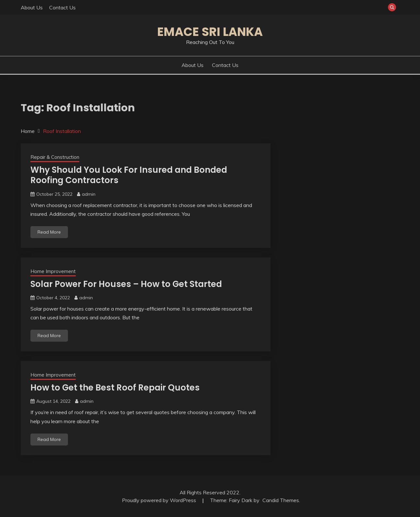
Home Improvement (53, 271)
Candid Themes (281, 500)
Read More (49, 232)
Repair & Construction (55, 157)
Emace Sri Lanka (210, 32)
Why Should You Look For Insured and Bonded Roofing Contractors (129, 175)
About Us (32, 7)
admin (89, 194)
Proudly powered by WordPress (160, 500)
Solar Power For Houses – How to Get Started (126, 284)
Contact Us (62, 7)
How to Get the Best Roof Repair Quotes (115, 388)
